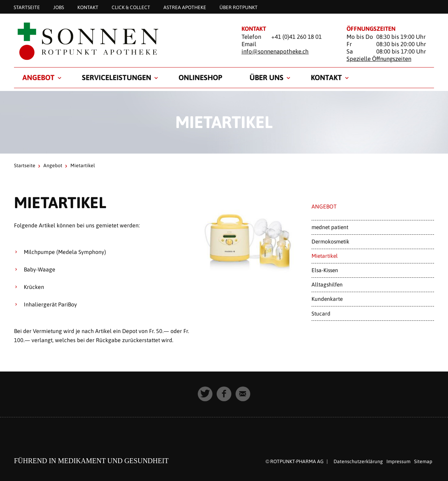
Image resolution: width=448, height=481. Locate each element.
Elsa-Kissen (325, 270)
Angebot (38, 77)
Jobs (59, 7)
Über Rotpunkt (239, 7)
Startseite (27, 7)
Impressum (398, 461)
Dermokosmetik (330, 241)
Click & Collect (131, 7)
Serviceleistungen (117, 77)
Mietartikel (325, 256)
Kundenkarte (327, 299)
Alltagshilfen (327, 284)
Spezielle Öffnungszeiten (379, 59)
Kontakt (88, 7)
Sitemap (423, 461)
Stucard (321, 313)
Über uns (267, 77)
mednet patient (330, 227)
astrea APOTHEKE (185, 7)
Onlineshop (200, 77)
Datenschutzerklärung (358, 461)
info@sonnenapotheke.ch (275, 51)
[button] (205, 394)
